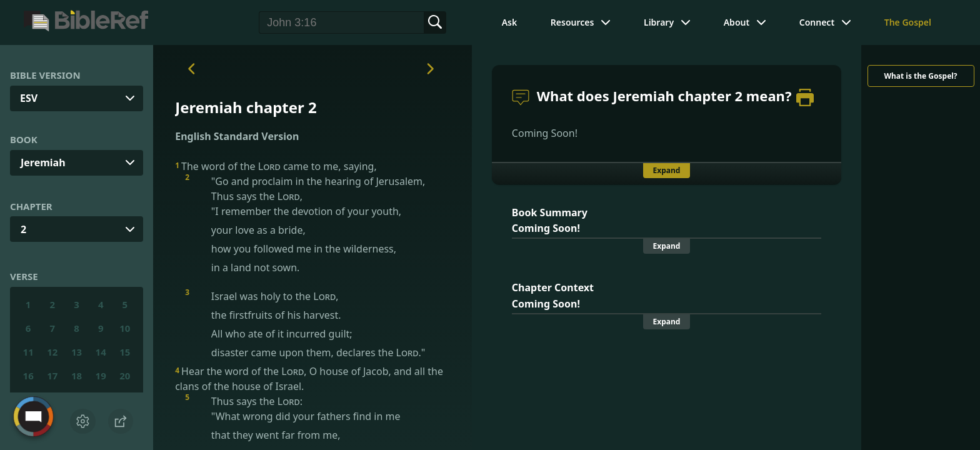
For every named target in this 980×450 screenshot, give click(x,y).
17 (52, 376)
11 (28, 352)
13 (77, 352)
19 (101, 376)
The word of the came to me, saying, (276, 166)
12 (52, 352)
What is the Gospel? (920, 76)
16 (28, 376)
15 (125, 352)
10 (125, 328)
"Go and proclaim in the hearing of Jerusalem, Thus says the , (322, 224)
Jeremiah (43, 162)
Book (24, 139)
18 (77, 376)
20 (125, 376)
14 (101, 352)
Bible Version (45, 75)
